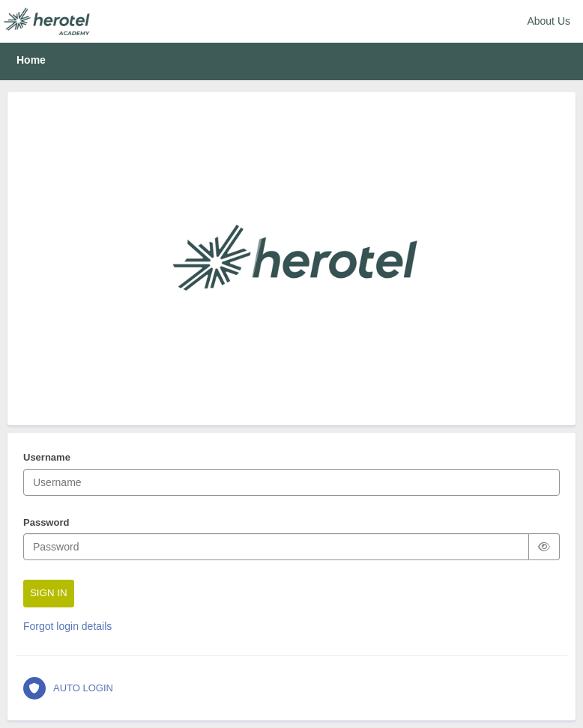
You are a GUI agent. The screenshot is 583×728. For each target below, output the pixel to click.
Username (47, 458)
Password (46, 524)
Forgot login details (67, 626)
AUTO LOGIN (68, 688)
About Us (549, 21)
